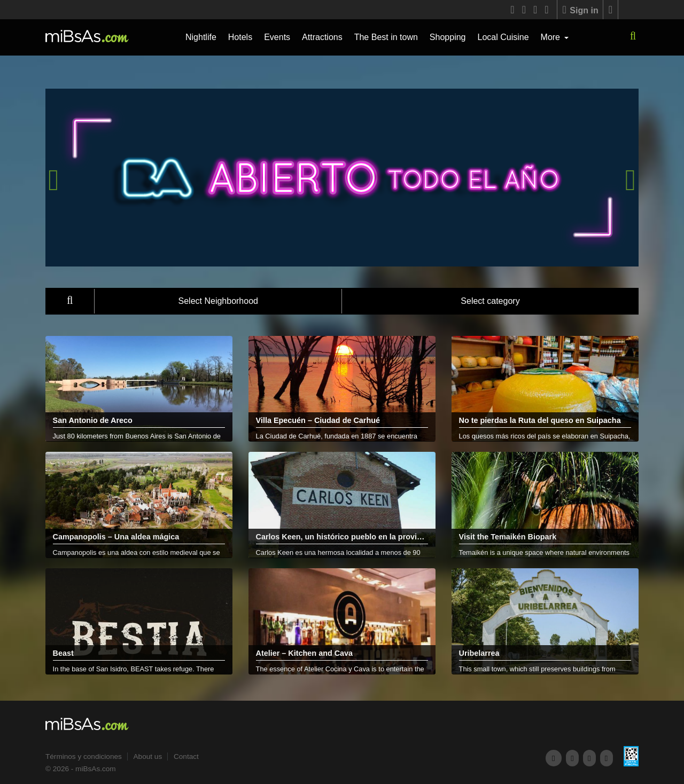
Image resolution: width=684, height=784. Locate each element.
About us (148, 756)
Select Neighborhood (218, 301)
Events (277, 37)
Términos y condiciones (84, 756)
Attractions (322, 37)
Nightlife (201, 37)
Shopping (448, 37)
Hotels (240, 37)
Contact (186, 756)
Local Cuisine (503, 37)
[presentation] (53, 180)
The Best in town (386, 37)
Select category (490, 301)
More (552, 37)
